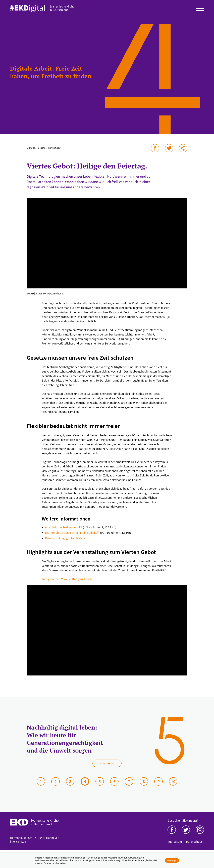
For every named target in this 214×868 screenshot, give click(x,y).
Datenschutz (194, 844)
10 (173, 784)
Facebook (172, 832)
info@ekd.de (18, 844)
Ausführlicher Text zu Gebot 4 (64, 530)
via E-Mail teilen (183, 151)
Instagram (200, 832)
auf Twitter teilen (169, 151)
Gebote (42, 151)
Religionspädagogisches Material (66, 541)
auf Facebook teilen (155, 151)
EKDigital (31, 151)
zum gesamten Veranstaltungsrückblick (67, 582)
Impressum (175, 844)
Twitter (186, 832)
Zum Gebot (107, 766)
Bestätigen (172, 860)
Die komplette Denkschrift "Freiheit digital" (72, 535)
